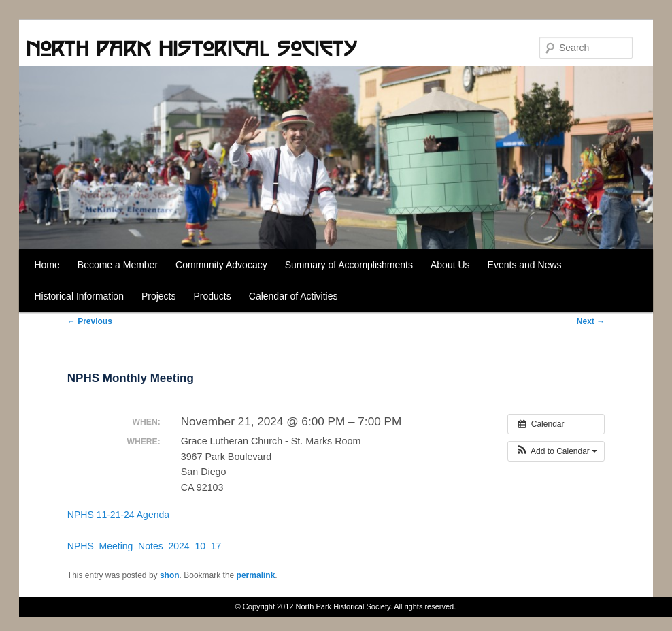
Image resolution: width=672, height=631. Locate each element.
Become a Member (118, 265)
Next (591, 321)
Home (47, 265)
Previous (90, 321)
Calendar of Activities (293, 296)
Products (213, 296)
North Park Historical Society (191, 48)
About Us (450, 265)
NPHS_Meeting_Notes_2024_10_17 (145, 546)
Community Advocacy (221, 265)
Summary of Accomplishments (349, 265)
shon (170, 575)
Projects (159, 296)
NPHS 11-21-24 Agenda (118, 515)
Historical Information (79, 296)
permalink (256, 575)
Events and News (525, 265)
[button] (556, 451)
